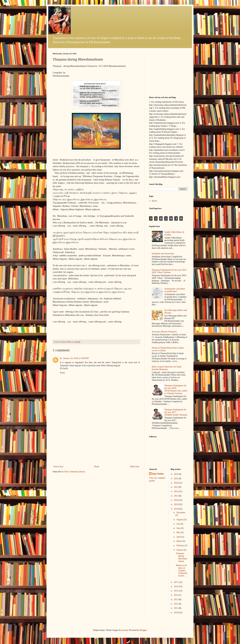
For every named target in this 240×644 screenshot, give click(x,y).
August (180, 520)
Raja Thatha (158, 474)
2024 (176, 483)
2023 (176, 487)
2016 (176, 586)
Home (97, 467)
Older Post (135, 467)
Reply (63, 373)
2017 (176, 582)
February (181, 545)
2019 (176, 504)
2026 (176, 474)
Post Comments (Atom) (75, 472)
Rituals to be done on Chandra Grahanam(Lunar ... (181, 570)
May (179, 532)
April (179, 537)
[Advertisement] (96, 442)
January (180, 550)
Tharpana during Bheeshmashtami (181, 557)
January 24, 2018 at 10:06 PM (76, 358)
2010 (176, 613)
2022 (176, 491)
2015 (176, 591)
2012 (176, 604)
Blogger (143, 630)
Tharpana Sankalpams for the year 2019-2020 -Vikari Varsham (169, 271)
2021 (176, 496)
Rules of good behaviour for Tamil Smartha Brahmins (167, 368)
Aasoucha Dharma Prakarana (164, 332)
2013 (176, 600)
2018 (176, 509)
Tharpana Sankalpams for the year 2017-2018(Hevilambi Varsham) (176, 412)
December (181, 513)
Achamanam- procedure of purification (175, 290)
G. (61, 358)
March (180, 541)
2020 (176, 500)
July (179, 524)
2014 (176, 595)
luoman (125, 630)
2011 (176, 608)
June (179, 528)
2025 (176, 479)
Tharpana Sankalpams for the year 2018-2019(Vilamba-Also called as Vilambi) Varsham (176, 389)
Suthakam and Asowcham (163, 254)
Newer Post (58, 467)
